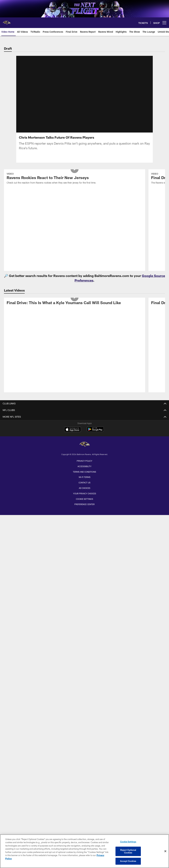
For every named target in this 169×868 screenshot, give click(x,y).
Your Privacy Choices (85, 493)
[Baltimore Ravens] (84, 445)
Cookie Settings (84, 499)
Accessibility (84, 466)
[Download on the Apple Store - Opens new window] (73, 430)
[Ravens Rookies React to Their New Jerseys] (75, 179)
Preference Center (84, 504)
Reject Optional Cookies (128, 851)
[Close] (165, 851)
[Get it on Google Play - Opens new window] (95, 431)
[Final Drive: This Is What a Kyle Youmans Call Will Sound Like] (75, 303)
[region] (84, 851)
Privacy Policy (84, 461)
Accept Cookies (128, 861)
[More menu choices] (164, 23)
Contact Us (84, 483)
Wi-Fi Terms (85, 477)
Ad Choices (85, 488)
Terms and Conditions (84, 472)
